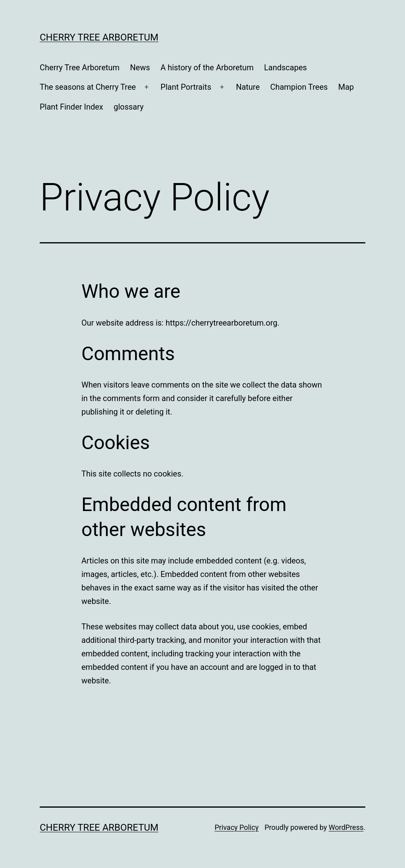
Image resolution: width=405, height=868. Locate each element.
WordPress (346, 827)
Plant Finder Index (71, 107)
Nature (248, 87)
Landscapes (285, 68)
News (140, 68)
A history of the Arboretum (207, 68)
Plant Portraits (186, 87)
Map (346, 87)
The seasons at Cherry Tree (88, 87)
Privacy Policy (236, 827)
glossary (128, 107)
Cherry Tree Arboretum (99, 37)
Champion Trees (299, 87)
